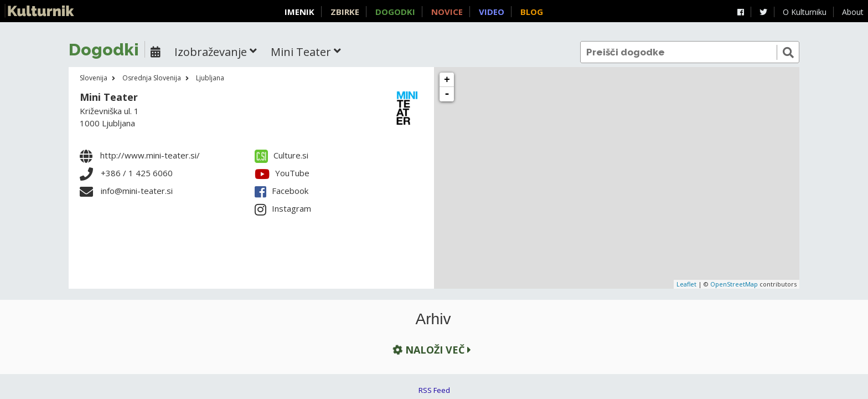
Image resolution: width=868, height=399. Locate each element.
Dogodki (395, 12)
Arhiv (433, 319)
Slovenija (94, 78)
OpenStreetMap (734, 284)
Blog (532, 12)
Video (492, 12)
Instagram (283, 208)
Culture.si (281, 155)
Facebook (281, 191)
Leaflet (686, 284)
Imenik (299, 12)
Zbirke (345, 12)
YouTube (282, 173)
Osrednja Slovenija (152, 78)
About (853, 12)
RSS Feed (434, 390)
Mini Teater (109, 97)
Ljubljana (210, 78)
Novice (447, 12)
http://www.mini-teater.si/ (150, 155)
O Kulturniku (805, 12)
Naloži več (431, 349)
